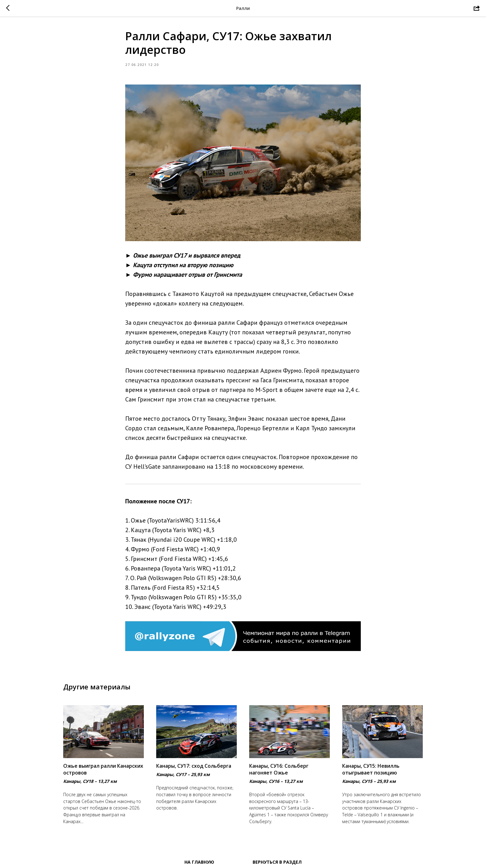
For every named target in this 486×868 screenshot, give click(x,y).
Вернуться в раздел (277, 862)
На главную (199, 862)
